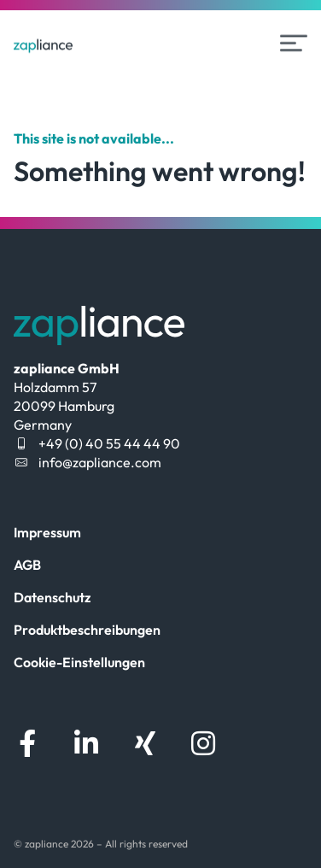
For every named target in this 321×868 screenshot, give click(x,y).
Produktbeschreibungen (87, 630)
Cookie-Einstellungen (79, 662)
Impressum (47, 532)
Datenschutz (52, 597)
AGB (27, 565)
